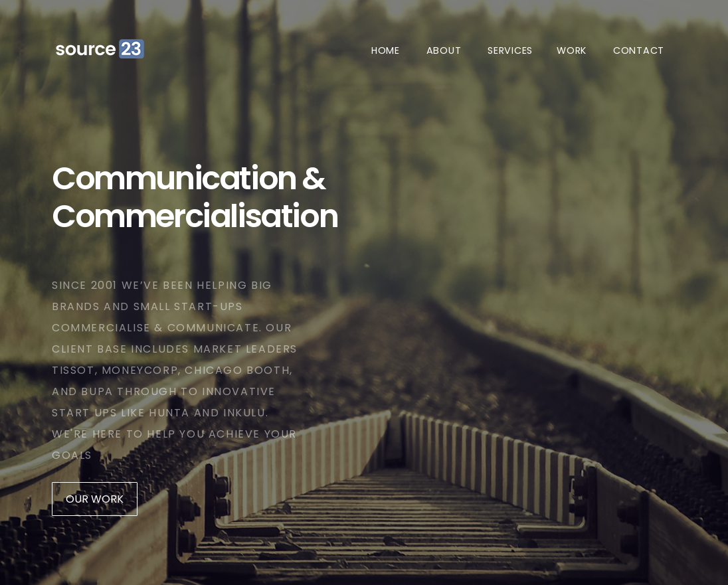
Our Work (95, 499)
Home (386, 50)
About (444, 50)
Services (510, 50)
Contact (639, 50)
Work (572, 50)
